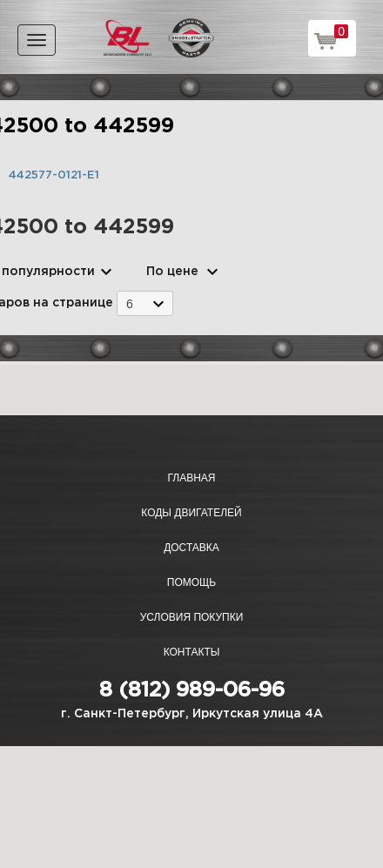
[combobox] (145, 303)
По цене (172, 272)
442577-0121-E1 (54, 175)
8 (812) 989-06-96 (192, 690)
